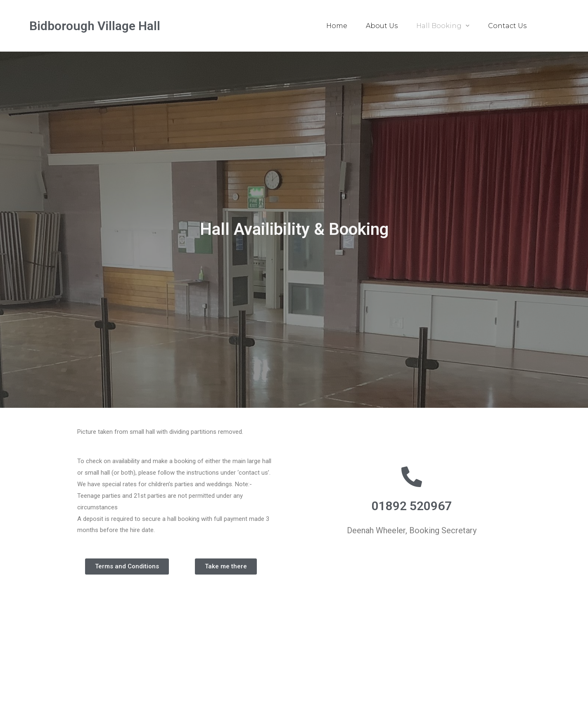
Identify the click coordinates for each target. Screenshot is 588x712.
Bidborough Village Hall (95, 26)
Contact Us (507, 26)
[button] (127, 567)
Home (337, 26)
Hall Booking (443, 26)
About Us (382, 26)
